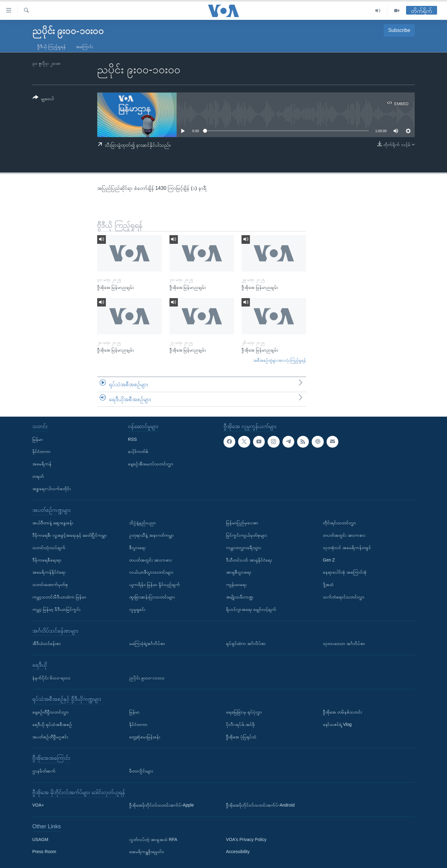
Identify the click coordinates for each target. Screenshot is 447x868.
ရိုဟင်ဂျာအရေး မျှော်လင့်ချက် (251, 609)
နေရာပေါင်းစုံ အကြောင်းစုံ (345, 572)
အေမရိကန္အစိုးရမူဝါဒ (147, 852)
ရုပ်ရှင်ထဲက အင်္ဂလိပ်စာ (246, 643)
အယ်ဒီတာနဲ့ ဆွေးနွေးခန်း (53, 523)
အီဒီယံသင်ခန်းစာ (47, 643)
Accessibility (238, 852)
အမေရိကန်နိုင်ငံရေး (49, 572)
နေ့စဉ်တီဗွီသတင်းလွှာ (50, 712)
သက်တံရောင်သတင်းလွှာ (344, 597)
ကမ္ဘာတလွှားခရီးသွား (244, 548)
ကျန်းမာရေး (236, 584)
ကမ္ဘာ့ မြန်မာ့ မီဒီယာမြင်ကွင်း (56, 609)
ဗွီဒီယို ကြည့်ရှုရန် (52, 47)
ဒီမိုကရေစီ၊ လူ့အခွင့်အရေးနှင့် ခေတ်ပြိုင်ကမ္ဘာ (70, 535)
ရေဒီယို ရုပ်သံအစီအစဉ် (52, 724)
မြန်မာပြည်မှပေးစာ (242, 523)
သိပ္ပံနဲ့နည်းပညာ (142, 523)
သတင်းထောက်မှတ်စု (50, 584)
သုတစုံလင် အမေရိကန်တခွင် (347, 548)
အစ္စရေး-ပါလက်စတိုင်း (52, 489)
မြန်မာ (38, 439)
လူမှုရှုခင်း (137, 609)
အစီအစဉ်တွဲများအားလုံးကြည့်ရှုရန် (280, 360)
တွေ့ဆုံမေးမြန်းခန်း (145, 737)
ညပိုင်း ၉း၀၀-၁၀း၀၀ (147, 678)
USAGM (40, 839)
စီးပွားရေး (137, 548)
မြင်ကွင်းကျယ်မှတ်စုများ (246, 535)
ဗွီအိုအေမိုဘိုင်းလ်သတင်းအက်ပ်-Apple (161, 805)
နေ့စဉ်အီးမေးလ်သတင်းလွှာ (151, 464)
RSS (132, 439)
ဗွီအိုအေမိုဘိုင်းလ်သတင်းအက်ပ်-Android (260, 805)
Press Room (44, 852)
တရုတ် (38, 476)
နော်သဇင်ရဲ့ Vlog (337, 724)
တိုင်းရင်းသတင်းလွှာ (339, 523)
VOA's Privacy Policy (246, 839)
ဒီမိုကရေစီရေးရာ (47, 560)
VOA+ (38, 805)
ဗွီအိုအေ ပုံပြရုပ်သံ (241, 737)
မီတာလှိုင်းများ (141, 771)
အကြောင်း (84, 47)
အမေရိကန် (42, 464)
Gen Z (329, 560)
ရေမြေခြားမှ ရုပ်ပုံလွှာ (244, 712)
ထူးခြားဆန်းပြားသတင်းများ (152, 597)
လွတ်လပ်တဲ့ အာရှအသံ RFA (153, 839)
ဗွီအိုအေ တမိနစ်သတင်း (342, 712)
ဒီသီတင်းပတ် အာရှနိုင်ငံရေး (249, 560)
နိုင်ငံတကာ (41, 452)
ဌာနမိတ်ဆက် (44, 771)
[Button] (43, 99)
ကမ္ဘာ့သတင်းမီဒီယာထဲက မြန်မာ (59, 597)
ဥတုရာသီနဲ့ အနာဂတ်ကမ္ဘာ (151, 535)
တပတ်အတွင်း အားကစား (150, 560)
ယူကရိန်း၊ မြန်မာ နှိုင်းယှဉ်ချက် (155, 584)
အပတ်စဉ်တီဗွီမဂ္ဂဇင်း (50, 737)
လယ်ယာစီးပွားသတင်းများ (151, 572)
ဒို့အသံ (328, 584)
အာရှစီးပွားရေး (239, 572)
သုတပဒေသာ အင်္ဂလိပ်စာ (344, 643)
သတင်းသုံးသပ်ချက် (49, 548)
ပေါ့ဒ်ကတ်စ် (138, 452)
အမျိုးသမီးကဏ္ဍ (240, 597)
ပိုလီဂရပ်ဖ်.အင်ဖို (240, 724)
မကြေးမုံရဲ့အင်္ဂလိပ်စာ (147, 643)
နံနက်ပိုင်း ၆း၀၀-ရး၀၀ (51, 678)
